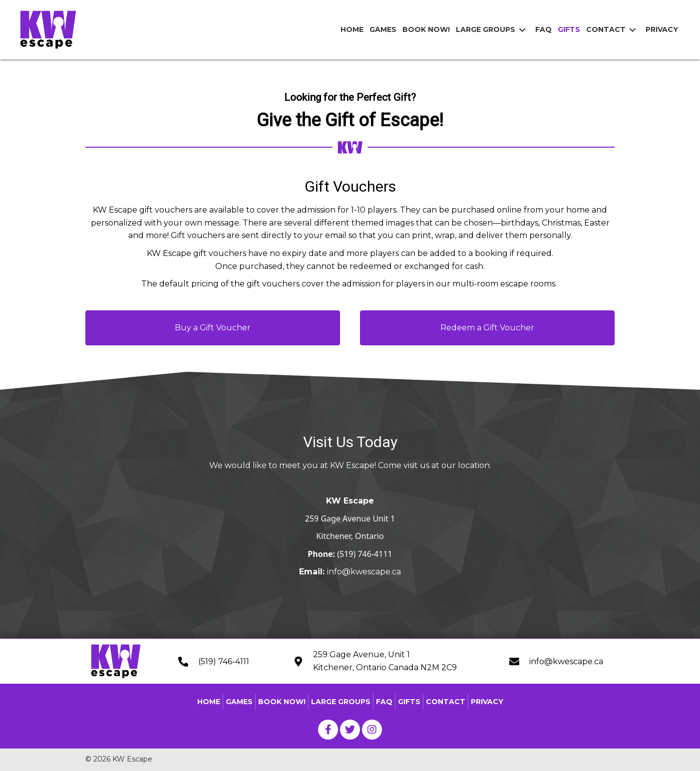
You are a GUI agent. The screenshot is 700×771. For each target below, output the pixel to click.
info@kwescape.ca (364, 572)
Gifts (409, 702)
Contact (446, 702)
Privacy (487, 702)
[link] (352, 30)
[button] (213, 328)
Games (239, 702)
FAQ (384, 702)
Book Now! (282, 702)
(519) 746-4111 (364, 554)
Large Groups (341, 702)
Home (209, 702)
